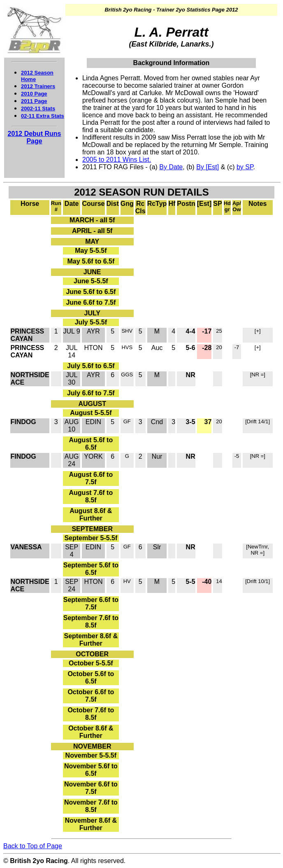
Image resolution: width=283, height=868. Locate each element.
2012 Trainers (38, 86)
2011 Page (34, 101)
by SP (245, 167)
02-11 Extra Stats (43, 116)
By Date (171, 167)
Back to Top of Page (33, 846)
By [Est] (208, 167)
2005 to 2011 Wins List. (117, 160)
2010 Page (34, 94)
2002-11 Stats (38, 108)
